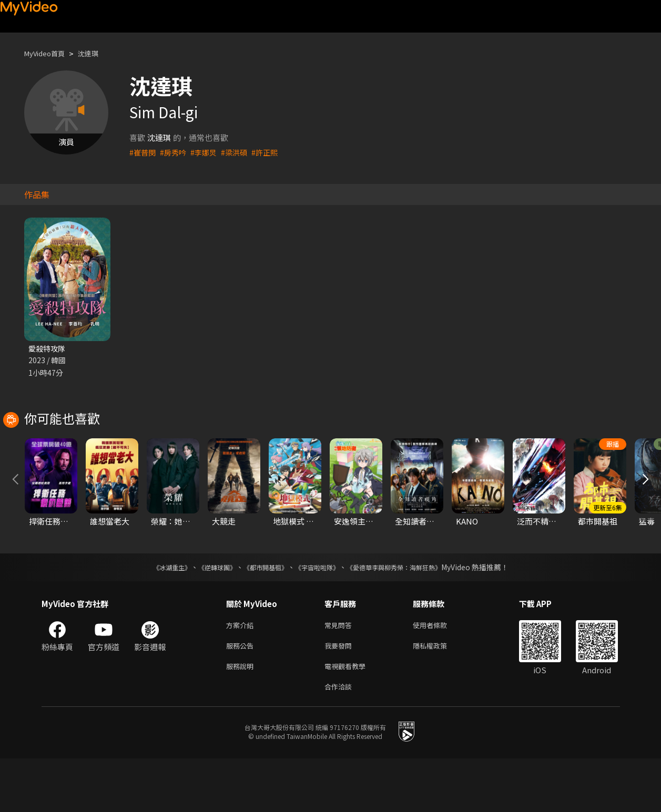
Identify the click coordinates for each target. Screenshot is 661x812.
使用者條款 (439, 673)
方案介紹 (242, 673)
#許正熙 (272, 152)
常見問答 (340, 673)
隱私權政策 (439, 695)
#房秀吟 (175, 152)
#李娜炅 (207, 152)
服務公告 (242, 695)
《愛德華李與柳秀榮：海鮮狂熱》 (408, 614)
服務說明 (242, 717)
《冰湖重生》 (154, 614)
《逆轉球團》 (205, 614)
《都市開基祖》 (260, 614)
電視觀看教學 (348, 717)
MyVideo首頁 (48, 53)
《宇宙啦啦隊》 (319, 614)
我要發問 (340, 695)
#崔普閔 (143, 152)
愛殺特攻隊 (48, 349)
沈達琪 (97, 53)
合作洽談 (340, 739)
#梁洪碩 (240, 152)
